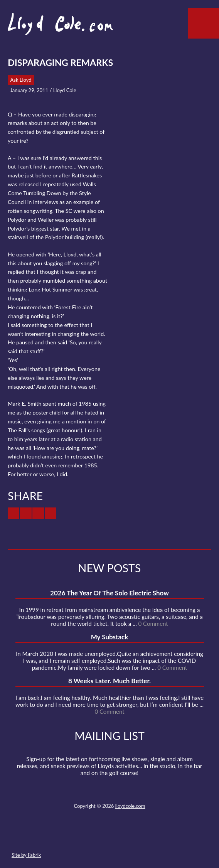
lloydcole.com (130, 806)
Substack (151, 837)
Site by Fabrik (26, 855)
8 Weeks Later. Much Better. (109, 681)
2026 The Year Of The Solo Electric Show (109, 593)
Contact (67, 837)
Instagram (137, 837)
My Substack (110, 637)
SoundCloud (109, 837)
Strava (123, 837)
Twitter (81, 837)
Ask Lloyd (21, 80)
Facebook (95, 837)
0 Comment (153, 624)
